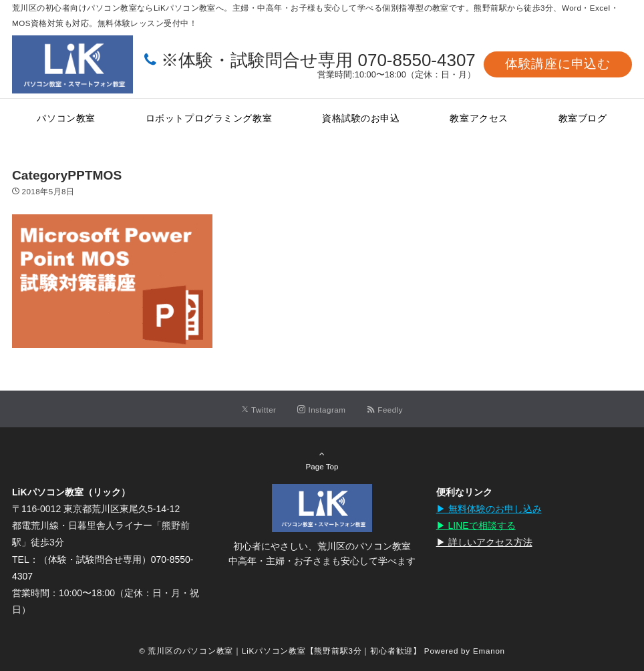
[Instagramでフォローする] (321, 410)
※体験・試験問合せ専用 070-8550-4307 (318, 60)
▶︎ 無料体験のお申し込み (489, 509)
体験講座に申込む (558, 64)
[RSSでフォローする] (385, 410)
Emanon (489, 651)
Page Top (322, 460)
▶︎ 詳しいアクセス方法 (484, 542)
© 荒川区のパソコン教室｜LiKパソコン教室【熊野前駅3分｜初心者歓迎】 (280, 651)
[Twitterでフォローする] (259, 410)
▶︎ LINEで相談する (476, 525)
